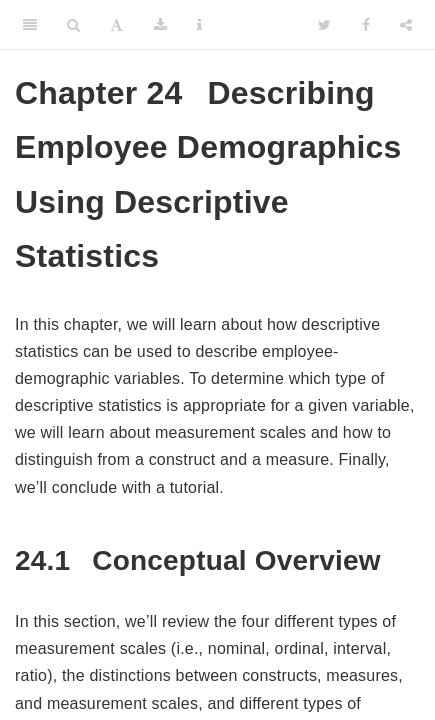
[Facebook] (366, 25)
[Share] (406, 25)
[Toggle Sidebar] (30, 25)
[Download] (160, 25)
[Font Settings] (116, 25)
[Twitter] (324, 25)
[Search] (73, 25)
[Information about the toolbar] (199, 25)
